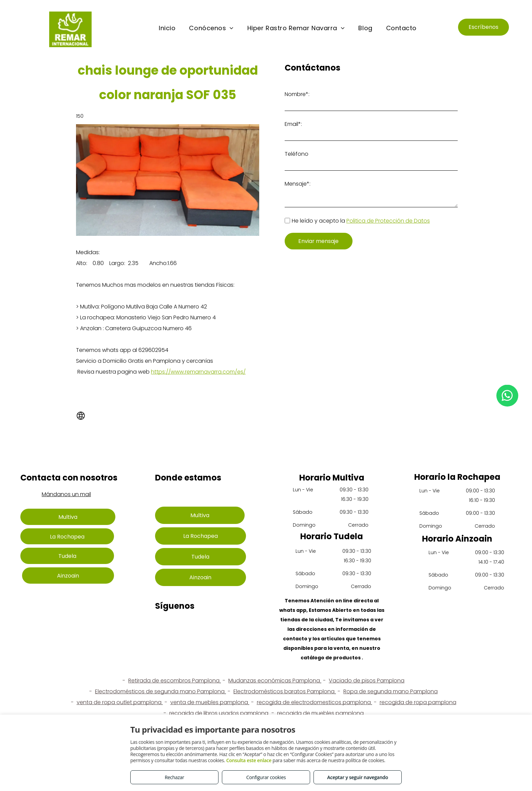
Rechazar (174, 777)
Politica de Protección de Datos (388, 221)
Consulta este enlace (249, 760)
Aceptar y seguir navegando (357, 777)
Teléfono (297, 154)
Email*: (293, 124)
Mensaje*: (298, 184)
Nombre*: (297, 94)
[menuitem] (167, 28)
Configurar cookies (266, 777)
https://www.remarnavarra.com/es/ (198, 372)
